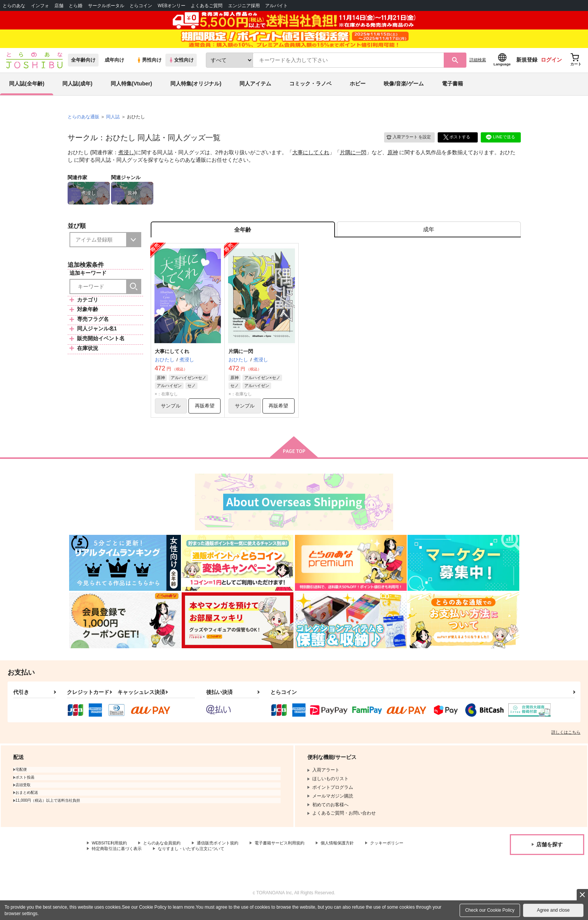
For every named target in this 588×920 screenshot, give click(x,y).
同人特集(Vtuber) (131, 92)
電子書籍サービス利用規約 (292, 856)
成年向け (114, 69)
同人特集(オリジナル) (196, 92)
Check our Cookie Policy (490, 910)
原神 (393, 161)
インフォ (40, 5)
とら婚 (76, 5)
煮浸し (126, 161)
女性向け (181, 69)
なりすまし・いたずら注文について (251, 863)
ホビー (358, 92)
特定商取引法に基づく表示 (171, 863)
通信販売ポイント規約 (226, 856)
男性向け (149, 69)
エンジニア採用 (244, 5)
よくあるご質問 (207, 5)
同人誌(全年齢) (27, 92)
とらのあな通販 (83, 125)
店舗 (59, 5)
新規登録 (527, 68)
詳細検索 (478, 68)
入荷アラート (406, 145)
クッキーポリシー (110, 863)
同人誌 (113, 125)
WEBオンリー (171, 5)
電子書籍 (452, 92)
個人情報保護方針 (354, 856)
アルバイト (276, 5)
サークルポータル (106, 5)
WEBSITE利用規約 (111, 856)
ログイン (551, 68)
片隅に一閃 (353, 161)
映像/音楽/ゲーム (404, 92)
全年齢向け (83, 69)
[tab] (429, 239)
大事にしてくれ (311, 161)
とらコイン (141, 5)
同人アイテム (255, 92)
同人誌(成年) (77, 92)
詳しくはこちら (566, 745)
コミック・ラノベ (310, 92)
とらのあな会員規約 (167, 856)
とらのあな (14, 5)
